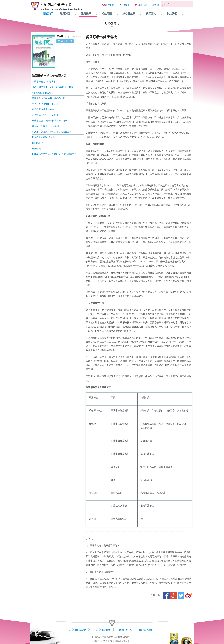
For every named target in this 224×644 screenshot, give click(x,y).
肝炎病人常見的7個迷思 (43, 137)
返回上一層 (66, 41)
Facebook (166, 595)
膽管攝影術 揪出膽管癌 (43, 109)
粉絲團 (126, 5)
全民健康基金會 (147, 630)
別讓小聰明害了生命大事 (44, 82)
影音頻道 (110, 5)
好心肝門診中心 (124, 630)
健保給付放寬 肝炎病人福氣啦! (47, 126)
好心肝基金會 (103, 630)
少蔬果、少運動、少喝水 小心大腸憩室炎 (52, 132)
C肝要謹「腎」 (39, 143)
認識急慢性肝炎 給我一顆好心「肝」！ (51, 98)
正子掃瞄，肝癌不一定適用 (45, 115)
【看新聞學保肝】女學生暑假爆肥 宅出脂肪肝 (54, 87)
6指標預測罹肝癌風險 (42, 93)
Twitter (181, 595)
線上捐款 (142, 5)
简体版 (155, 5)
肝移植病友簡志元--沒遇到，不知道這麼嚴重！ (54, 154)
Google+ (174, 595)
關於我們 (48, 14)
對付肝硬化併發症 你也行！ (45, 104)
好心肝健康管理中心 (80, 630)
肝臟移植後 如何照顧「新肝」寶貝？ (51, 121)
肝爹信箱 (36, 149)
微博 (188, 595)
